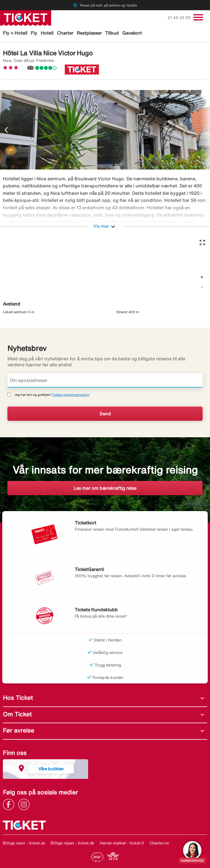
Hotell (47, 33)
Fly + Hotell (15, 33)
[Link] (10, 804)
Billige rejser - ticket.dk (72, 843)
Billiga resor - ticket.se (24, 843)
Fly (34, 33)
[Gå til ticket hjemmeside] (26, 17)
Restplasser (89, 33)
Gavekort (132, 33)
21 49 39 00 (180, 18)
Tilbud (112, 33)
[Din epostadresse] (105, 380)
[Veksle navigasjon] (198, 17)
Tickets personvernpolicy (71, 395)
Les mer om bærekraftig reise (105, 488)
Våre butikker (51, 769)
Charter (65, 33)
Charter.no (159, 843)
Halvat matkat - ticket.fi (122, 843)
